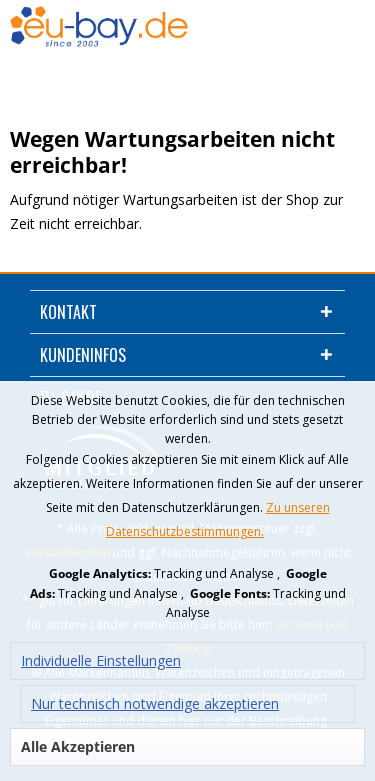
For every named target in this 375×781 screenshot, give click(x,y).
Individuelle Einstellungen (101, 660)
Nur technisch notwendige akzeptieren (155, 703)
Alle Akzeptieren (78, 746)
